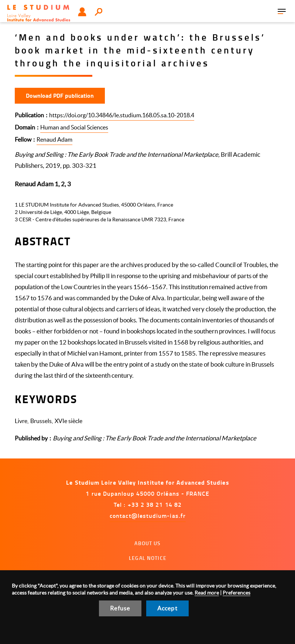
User (82, 12)
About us (147, 543)
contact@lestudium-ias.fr (148, 515)
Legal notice (148, 558)
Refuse (120, 608)
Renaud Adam (54, 139)
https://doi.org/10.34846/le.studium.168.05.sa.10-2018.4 (122, 115)
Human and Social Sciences (74, 127)
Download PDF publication (60, 95)
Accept (167, 608)
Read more (207, 593)
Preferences (236, 593)
